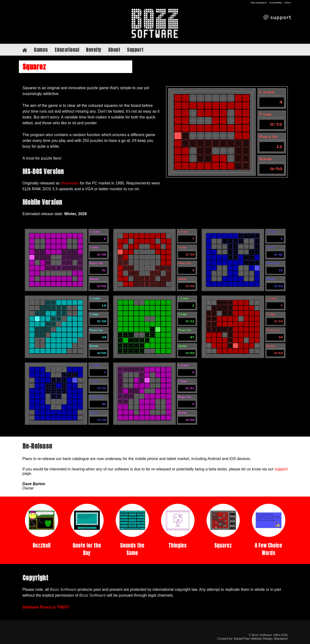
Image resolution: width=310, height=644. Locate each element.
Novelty (94, 50)
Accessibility (275, 3)
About (114, 50)
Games (41, 50)
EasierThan (242, 639)
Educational (67, 50)
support (281, 469)
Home (287, 3)
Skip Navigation (259, 3)
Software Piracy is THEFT (46, 607)
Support (135, 50)
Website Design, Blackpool (269, 639)
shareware (70, 183)
